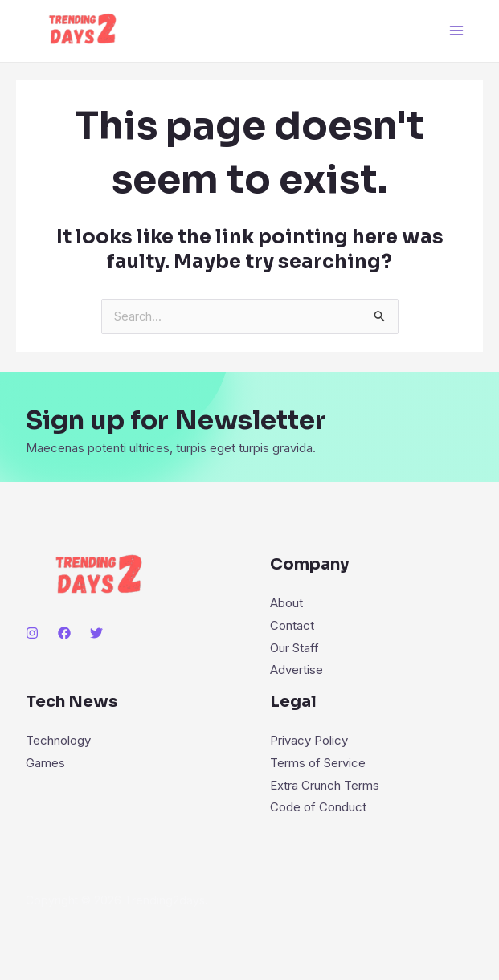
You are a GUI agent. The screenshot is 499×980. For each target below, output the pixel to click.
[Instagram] (32, 632)
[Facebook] (64, 632)
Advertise (297, 670)
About (286, 603)
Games (45, 764)
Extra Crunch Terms (325, 785)
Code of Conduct (318, 808)
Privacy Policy (309, 741)
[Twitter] (96, 632)
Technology (58, 741)
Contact (292, 625)
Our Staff (294, 648)
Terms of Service (318, 764)
